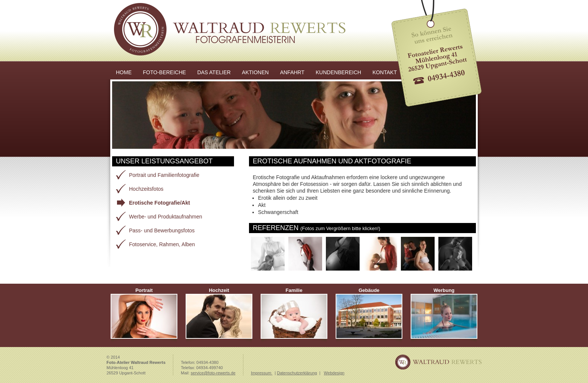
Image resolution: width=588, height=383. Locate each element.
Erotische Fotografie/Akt (160, 203)
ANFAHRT (292, 72)
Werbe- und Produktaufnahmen (166, 217)
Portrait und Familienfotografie (164, 175)
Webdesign (334, 373)
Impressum (262, 373)
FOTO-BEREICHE (164, 72)
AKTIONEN (255, 72)
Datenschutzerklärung (297, 373)
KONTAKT (385, 72)
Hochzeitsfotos (146, 189)
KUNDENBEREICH (338, 72)
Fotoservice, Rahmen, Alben (162, 244)
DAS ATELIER (214, 72)
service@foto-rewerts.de (213, 373)
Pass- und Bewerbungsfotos (162, 230)
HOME (124, 72)
